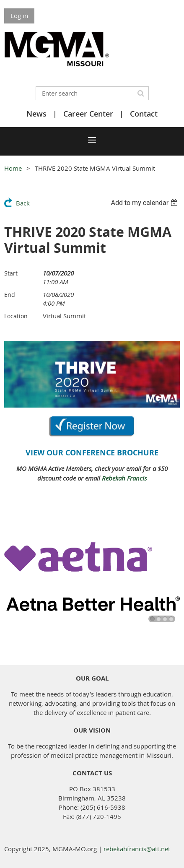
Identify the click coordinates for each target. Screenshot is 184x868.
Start (11, 273)
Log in (19, 16)
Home (13, 168)
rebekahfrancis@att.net (137, 849)
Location (16, 316)
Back (23, 203)
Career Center (88, 114)
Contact (144, 114)
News (36, 114)
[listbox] (145, 203)
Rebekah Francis (124, 478)
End (10, 295)
